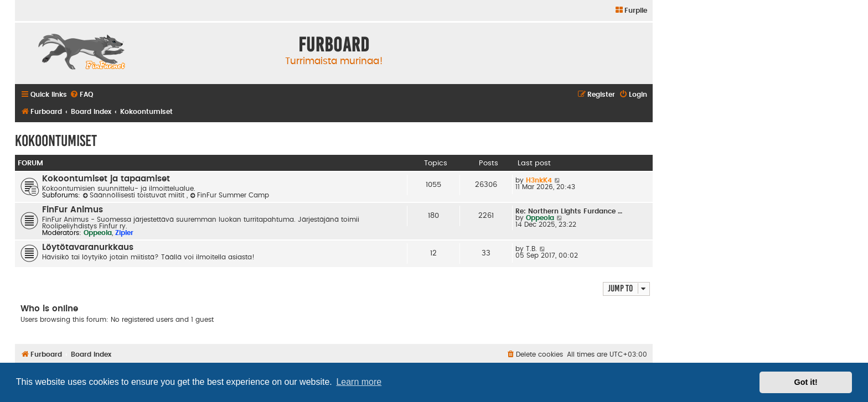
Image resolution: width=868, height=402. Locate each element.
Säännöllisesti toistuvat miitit (135, 195)
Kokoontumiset (56, 141)
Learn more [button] (359, 382)
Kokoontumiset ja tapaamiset (106, 179)
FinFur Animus (73, 210)
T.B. (531, 249)
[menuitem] (631, 11)
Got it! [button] (806, 382)
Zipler (124, 233)
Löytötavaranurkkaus (88, 247)
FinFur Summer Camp (229, 195)
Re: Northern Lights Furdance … (569, 211)
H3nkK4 (539, 180)
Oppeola (98, 233)
